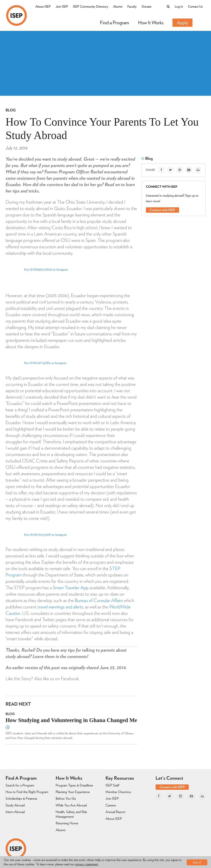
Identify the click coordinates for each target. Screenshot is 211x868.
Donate (146, 6)
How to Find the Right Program (27, 792)
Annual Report (115, 812)
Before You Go (66, 798)
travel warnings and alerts (60, 607)
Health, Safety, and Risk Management (71, 814)
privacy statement (87, 864)
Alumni (118, 6)
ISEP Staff (112, 785)
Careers (111, 805)
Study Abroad (15, 805)
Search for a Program (20, 785)
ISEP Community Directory (91, 6)
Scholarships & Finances (21, 798)
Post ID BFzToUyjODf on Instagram (45, 535)
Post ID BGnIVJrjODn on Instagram (45, 363)
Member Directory (118, 792)
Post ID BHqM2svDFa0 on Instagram (46, 270)
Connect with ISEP (162, 210)
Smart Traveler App (71, 588)
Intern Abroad (15, 812)
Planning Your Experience (73, 792)
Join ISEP (62, 6)
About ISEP (43, 6)
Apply (182, 23)
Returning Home (67, 823)
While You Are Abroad (71, 805)
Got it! (197, 862)
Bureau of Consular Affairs (99, 600)
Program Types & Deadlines (74, 785)
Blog (11, 110)
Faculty (132, 6)
